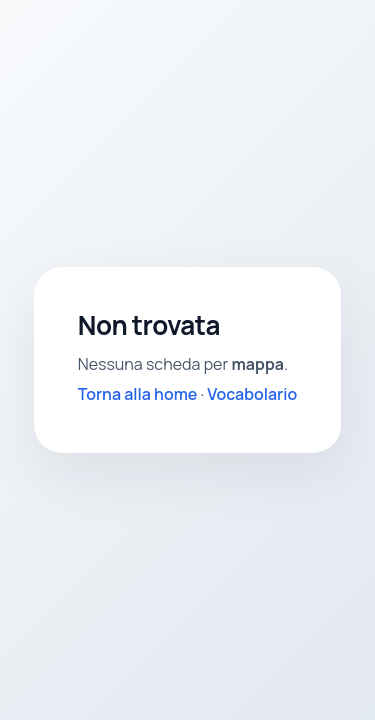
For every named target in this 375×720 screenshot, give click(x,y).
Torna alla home (138, 394)
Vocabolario (252, 394)
